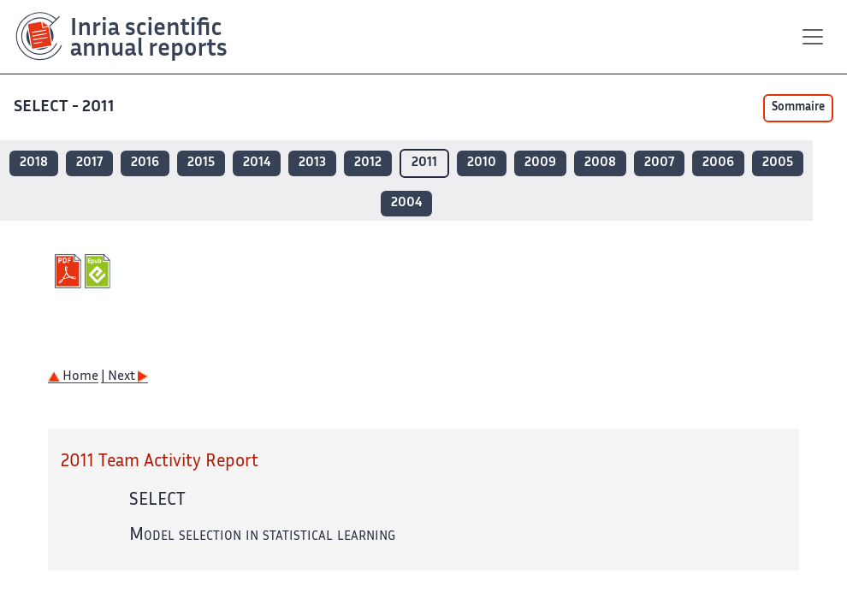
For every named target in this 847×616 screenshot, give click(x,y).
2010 (482, 163)
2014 (257, 163)
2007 (659, 163)
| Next (124, 377)
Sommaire (798, 108)
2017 (89, 163)
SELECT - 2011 (64, 107)
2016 (145, 163)
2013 (312, 163)
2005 (778, 163)
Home (73, 377)
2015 (201, 163)
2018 (34, 163)
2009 (540, 163)
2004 (406, 203)
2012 (368, 163)
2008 (600, 163)
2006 (718, 163)
